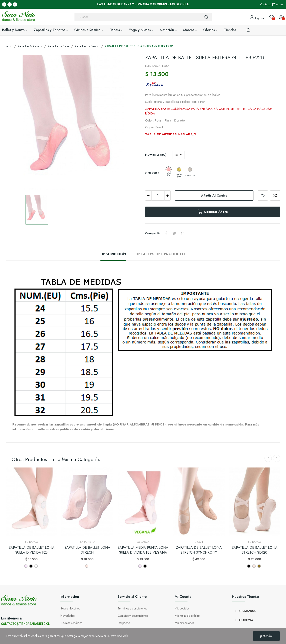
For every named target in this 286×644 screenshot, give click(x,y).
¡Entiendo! (266, 636)
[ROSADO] (26, 566)
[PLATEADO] (190, 169)
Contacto (266, 4)
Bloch (199, 542)
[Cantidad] (158, 195)
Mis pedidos (182, 608)
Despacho (124, 623)
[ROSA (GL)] (169, 169)
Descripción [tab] (113, 254)
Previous (268, 458)
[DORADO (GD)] (179, 169)
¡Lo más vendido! (71, 623)
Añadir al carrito (214, 195)
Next (277, 458)
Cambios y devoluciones (133, 616)
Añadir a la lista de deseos (263, 195)
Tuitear (174, 233)
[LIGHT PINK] (87, 566)
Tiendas (278, 4)
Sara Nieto (87, 542)
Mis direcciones (184, 623)
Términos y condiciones (132, 608)
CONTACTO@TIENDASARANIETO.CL (25, 624)
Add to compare (275, 195)
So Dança (31, 542)
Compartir (166, 233)
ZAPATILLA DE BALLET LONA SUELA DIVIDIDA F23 (32, 550)
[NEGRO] (31, 566)
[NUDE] (259, 566)
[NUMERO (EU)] (179, 155)
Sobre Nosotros (70, 608)
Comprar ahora (213, 212)
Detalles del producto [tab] (160, 254)
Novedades (67, 616)
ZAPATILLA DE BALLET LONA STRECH (87, 550)
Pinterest (182, 233)
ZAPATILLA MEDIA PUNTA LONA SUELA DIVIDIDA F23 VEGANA (143, 550)
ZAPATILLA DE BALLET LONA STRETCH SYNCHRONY (199, 550)
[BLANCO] (36, 566)
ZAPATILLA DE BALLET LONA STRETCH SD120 (255, 550)
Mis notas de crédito (187, 616)
